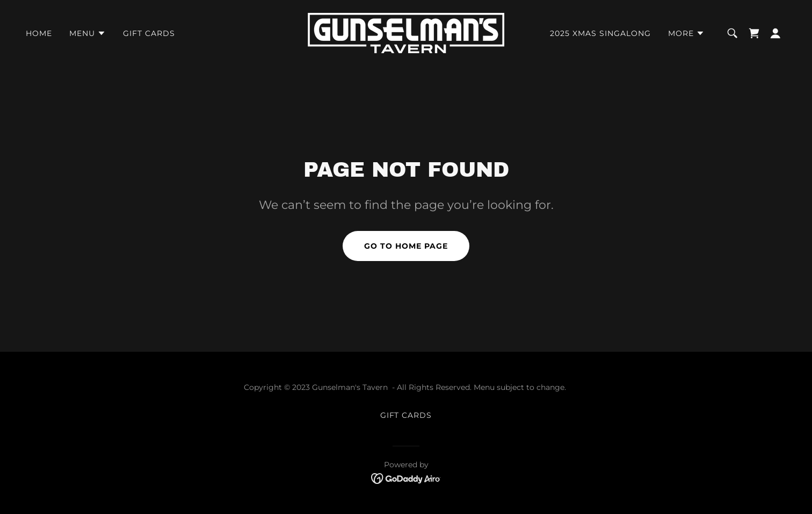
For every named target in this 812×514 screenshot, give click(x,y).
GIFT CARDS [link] (149, 33)
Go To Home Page (406, 246)
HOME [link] (39, 33)
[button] (88, 33)
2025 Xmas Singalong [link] (600, 33)
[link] (406, 32)
